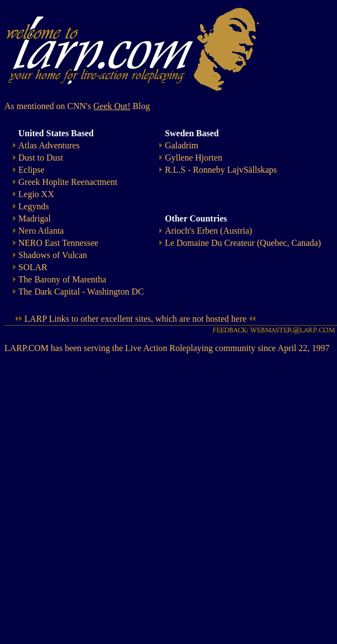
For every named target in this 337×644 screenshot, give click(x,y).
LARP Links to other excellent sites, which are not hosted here (136, 319)
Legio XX (36, 194)
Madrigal (35, 218)
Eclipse (31, 170)
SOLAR (33, 267)
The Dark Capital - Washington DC (81, 292)
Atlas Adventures (49, 145)
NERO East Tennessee (58, 243)
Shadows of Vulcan (53, 255)
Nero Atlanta (41, 231)
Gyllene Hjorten (193, 158)
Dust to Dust (41, 158)
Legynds (34, 206)
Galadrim (181, 145)
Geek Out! (112, 106)
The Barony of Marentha (62, 279)
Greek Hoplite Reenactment (68, 182)
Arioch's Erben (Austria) (208, 231)
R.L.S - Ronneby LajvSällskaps (221, 170)
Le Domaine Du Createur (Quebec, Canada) (243, 243)
